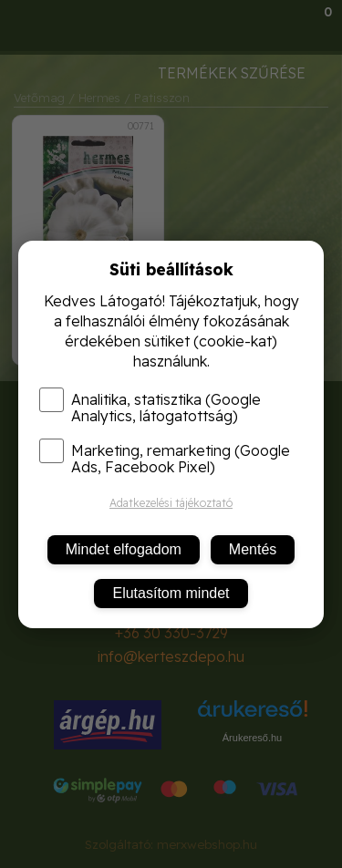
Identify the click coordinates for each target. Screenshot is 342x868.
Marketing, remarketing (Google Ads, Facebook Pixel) (165, 459)
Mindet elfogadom (124, 549)
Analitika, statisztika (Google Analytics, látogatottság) (150, 408)
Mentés (253, 549)
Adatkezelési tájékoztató (171, 503)
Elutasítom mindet (171, 593)
